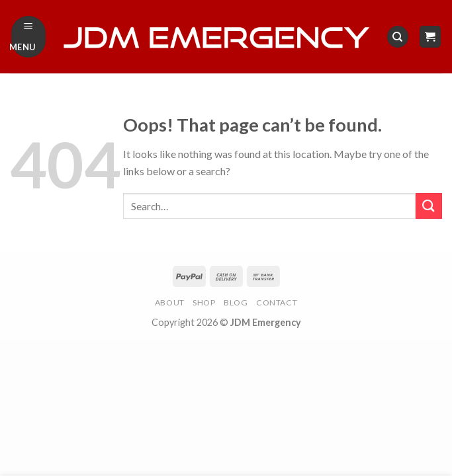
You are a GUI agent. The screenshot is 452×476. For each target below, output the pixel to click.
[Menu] (29, 37)
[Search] (398, 37)
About (170, 302)
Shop (204, 302)
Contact (277, 302)
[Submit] (429, 206)
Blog (236, 302)
